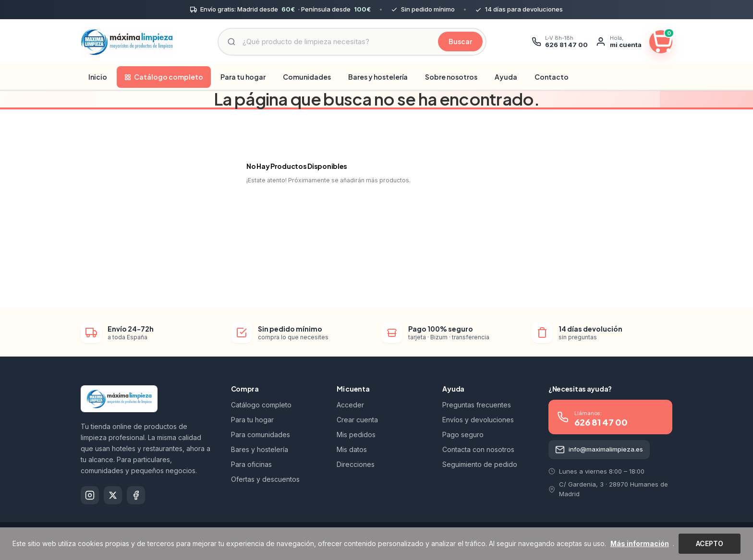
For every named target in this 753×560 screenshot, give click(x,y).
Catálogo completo (164, 77)
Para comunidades (261, 435)
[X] (113, 495)
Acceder (350, 405)
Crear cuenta (357, 420)
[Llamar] (560, 42)
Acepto (710, 543)
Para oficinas (251, 464)
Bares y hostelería (378, 77)
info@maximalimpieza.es (599, 450)
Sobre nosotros (451, 77)
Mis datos (352, 449)
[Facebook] (136, 495)
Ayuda (506, 77)
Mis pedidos (356, 435)
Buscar (460, 41)
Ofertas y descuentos (265, 479)
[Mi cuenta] (619, 42)
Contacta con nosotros (478, 449)
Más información (640, 543)
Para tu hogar (243, 77)
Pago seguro (463, 435)
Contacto (552, 77)
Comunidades (307, 77)
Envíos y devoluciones (478, 420)
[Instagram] (90, 495)
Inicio (98, 77)
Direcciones (356, 464)
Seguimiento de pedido (480, 464)
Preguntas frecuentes (477, 405)
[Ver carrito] (661, 42)
